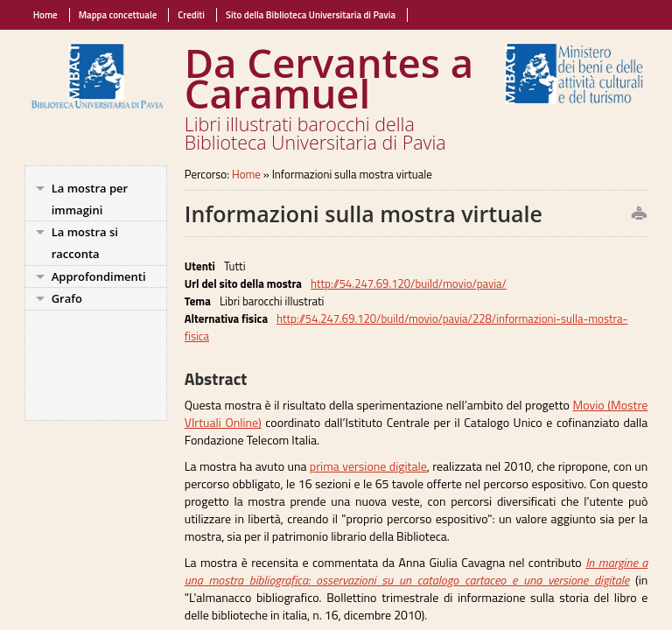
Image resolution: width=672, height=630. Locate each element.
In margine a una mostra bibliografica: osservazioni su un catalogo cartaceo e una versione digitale (416, 571)
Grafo (67, 298)
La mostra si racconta (85, 243)
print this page (625, 214)
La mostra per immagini (90, 199)
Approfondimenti (99, 276)
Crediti (191, 15)
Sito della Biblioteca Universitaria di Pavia (311, 15)
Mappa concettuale (118, 15)
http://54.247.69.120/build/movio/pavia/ (409, 283)
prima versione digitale (368, 466)
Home (45, 15)
